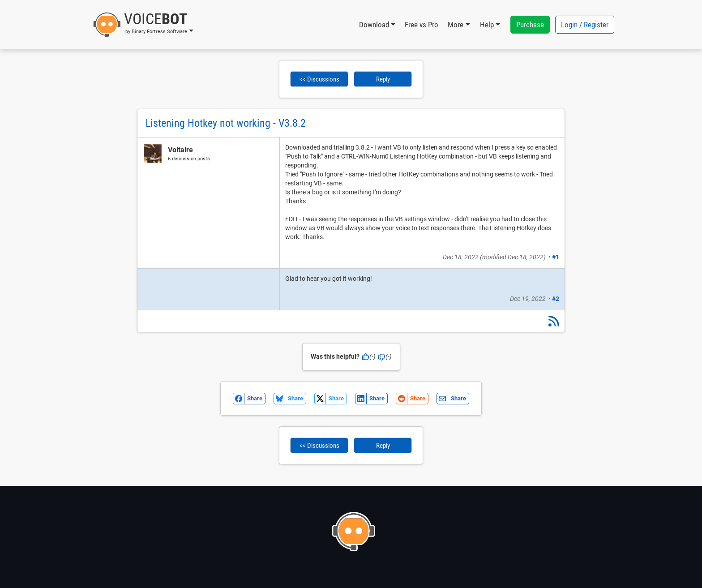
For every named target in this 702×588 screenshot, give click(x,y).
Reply (383, 79)
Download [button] (374, 25)
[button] (143, 25)
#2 (556, 299)
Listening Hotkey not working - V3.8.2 (226, 123)
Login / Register (585, 25)
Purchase (530, 25)
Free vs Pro (422, 25)
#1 (556, 257)
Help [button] (487, 25)
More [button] (456, 25)
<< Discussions (319, 79)
